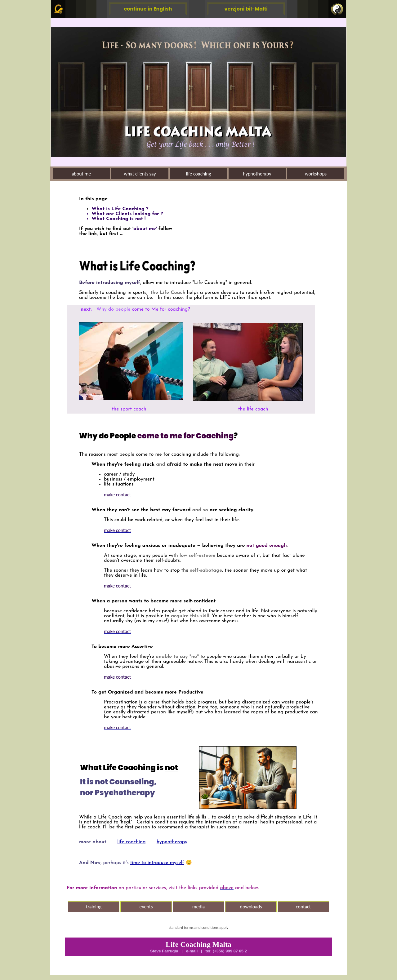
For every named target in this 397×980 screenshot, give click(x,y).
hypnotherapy (172, 842)
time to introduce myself (157, 863)
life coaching (131, 842)
